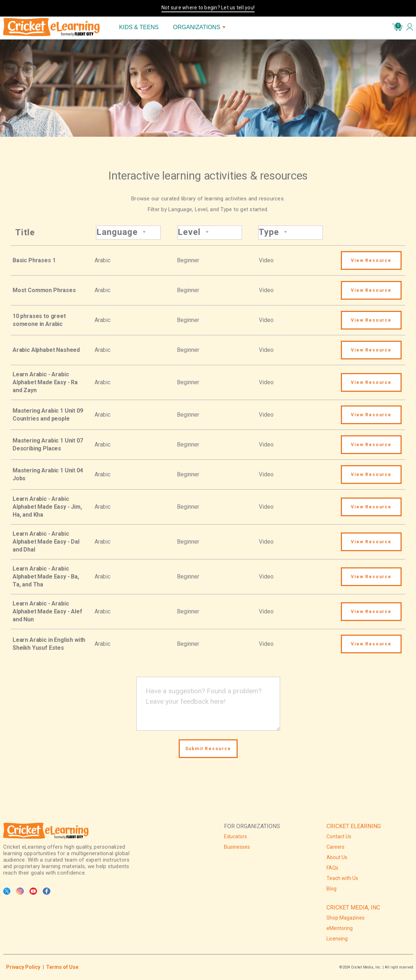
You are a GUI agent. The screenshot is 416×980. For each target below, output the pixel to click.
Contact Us (339, 836)
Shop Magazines (346, 918)
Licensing (337, 939)
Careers (335, 847)
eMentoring (340, 928)
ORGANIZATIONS (199, 27)
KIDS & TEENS (139, 27)
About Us (337, 857)
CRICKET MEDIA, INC (353, 908)
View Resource (371, 260)
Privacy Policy (23, 967)
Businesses (237, 847)
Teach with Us (342, 878)
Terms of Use (62, 967)
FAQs (332, 868)
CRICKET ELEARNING (354, 826)
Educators (236, 836)
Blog (332, 889)
